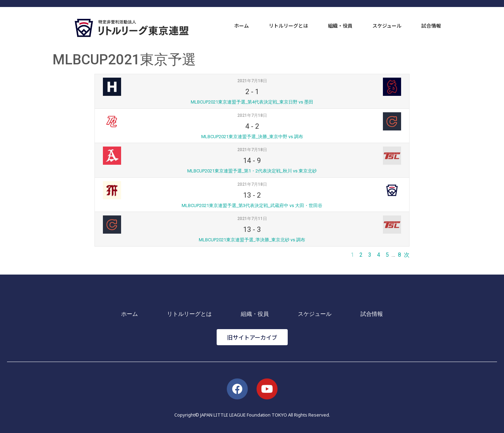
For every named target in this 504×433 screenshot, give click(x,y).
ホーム (241, 26)
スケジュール (387, 26)
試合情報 (431, 26)
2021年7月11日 (252, 219)
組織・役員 (340, 26)
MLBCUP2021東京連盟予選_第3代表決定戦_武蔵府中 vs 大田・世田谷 (252, 205)
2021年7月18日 (252, 81)
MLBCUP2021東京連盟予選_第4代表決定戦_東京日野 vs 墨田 (252, 102)
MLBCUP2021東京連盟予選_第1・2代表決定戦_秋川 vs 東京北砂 (252, 171)
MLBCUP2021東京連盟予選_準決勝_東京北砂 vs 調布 (252, 240)
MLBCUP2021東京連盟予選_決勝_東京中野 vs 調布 (252, 137)
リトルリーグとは (288, 26)
